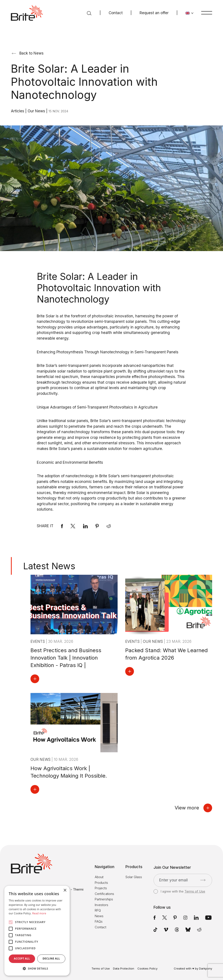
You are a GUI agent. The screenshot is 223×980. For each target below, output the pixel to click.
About (99, 877)
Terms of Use (195, 891)
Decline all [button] (51, 959)
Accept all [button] (22, 959)
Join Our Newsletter (172, 867)
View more (193, 808)
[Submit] (203, 880)
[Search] (89, 13)
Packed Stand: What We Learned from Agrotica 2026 (166, 654)
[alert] (37, 931)
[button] (37, 969)
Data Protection (124, 969)
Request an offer (154, 13)
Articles (18, 111)
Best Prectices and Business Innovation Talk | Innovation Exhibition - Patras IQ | (66, 658)
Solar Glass (134, 877)
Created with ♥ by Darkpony (193, 968)
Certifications (104, 894)
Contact (116, 13)
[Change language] (190, 13)
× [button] (65, 890)
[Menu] (207, 13)
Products (101, 883)
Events (38, 641)
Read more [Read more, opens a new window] (39, 913)
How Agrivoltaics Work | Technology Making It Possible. (69, 772)
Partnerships (104, 899)
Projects (101, 888)
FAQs (99, 921)
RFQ (98, 910)
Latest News (49, 566)
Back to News (28, 53)
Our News (37, 111)
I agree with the (179, 891)
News (99, 916)
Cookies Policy (147, 969)
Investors (101, 905)
